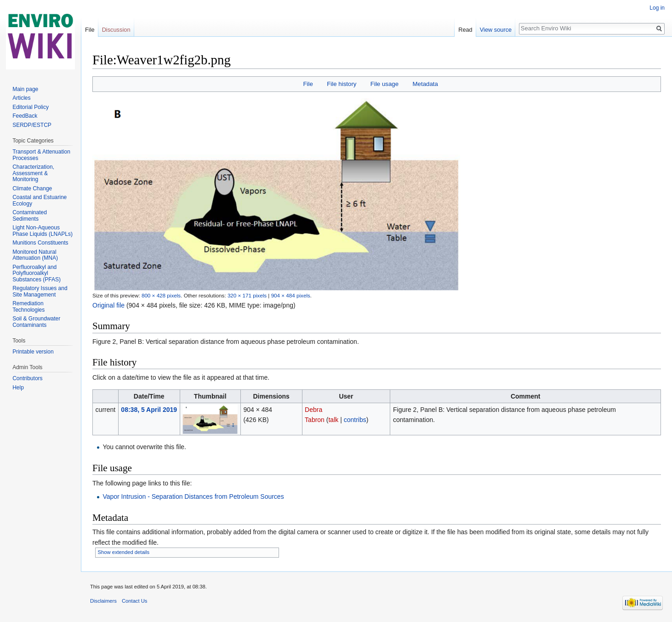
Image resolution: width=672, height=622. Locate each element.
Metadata (425, 84)
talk (333, 420)
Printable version (33, 352)
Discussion (116, 30)
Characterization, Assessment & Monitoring (33, 173)
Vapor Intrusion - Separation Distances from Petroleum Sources (193, 496)
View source (496, 30)
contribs (355, 420)
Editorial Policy (31, 107)
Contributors (27, 378)
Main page (25, 89)
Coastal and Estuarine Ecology (40, 200)
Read (465, 30)
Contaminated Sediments (30, 216)
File (308, 84)
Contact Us (134, 601)
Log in (657, 8)
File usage (384, 84)
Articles (21, 98)
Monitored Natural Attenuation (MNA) (35, 255)
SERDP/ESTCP (32, 125)
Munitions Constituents (40, 243)
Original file (108, 305)
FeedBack (25, 116)
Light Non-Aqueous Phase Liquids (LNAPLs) (43, 231)
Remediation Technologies (28, 307)
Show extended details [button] (124, 552)
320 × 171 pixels (247, 295)
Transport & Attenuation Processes (41, 155)
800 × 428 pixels (161, 295)
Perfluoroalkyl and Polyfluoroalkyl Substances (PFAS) (37, 273)
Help (18, 388)
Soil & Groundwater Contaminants (36, 322)
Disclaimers (103, 601)
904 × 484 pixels (291, 295)
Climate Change (32, 188)
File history (342, 84)
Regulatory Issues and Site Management (40, 291)
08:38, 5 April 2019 (149, 410)
